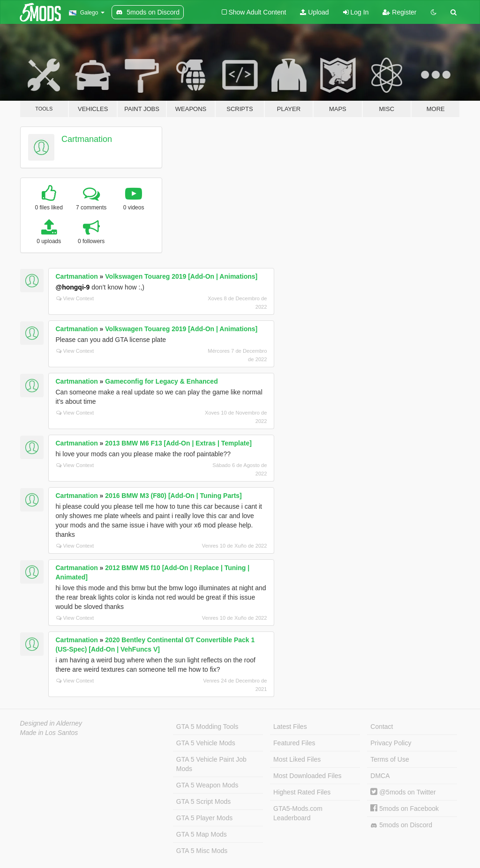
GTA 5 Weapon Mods (207, 785)
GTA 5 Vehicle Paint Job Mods (211, 764)
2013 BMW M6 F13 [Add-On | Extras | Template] (178, 443)
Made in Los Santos (49, 733)
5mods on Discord (401, 825)
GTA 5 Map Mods (202, 834)
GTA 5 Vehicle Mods (206, 743)
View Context (75, 298)
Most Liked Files (297, 759)
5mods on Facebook (405, 809)
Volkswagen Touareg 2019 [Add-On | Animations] (181, 276)
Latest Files (290, 727)
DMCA (380, 776)
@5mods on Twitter (403, 792)
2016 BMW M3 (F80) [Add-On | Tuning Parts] (173, 496)
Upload (314, 12)
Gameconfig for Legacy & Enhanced (161, 381)
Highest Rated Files (302, 792)
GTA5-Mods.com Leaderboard (298, 813)
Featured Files (294, 743)
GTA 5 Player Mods (204, 818)
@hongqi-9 (73, 287)
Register (399, 12)
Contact (382, 727)
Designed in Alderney (51, 723)
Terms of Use (390, 759)
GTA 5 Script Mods (203, 801)
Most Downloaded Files (307, 776)
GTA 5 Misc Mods (202, 851)
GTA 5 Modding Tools (207, 727)
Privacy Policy (391, 743)
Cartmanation (87, 139)
